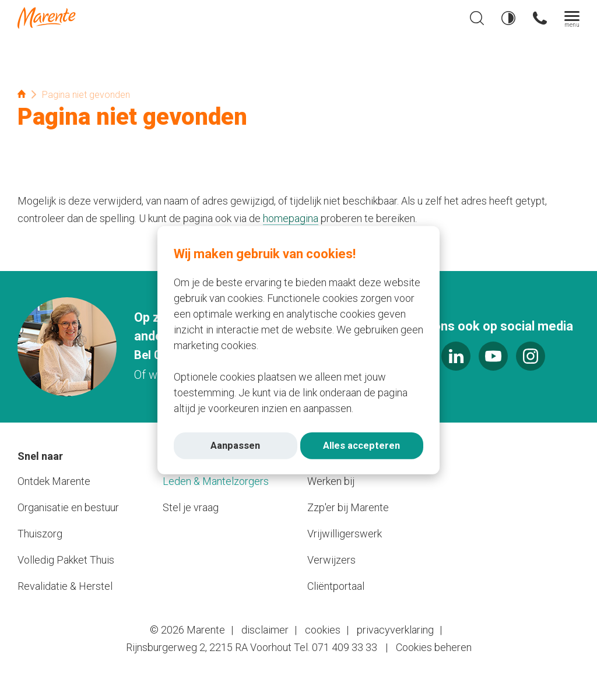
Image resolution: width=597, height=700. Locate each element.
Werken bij (331, 481)
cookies (323, 630)
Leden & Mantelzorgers (216, 481)
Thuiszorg (40, 534)
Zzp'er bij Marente (348, 507)
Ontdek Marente (54, 481)
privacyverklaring (395, 630)
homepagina (291, 218)
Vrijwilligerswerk (345, 534)
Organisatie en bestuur (68, 507)
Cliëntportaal (336, 586)
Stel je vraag (191, 507)
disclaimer (265, 630)
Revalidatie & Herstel (65, 586)
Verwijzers (331, 560)
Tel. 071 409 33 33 (336, 647)
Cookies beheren (434, 647)
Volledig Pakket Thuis (66, 560)
